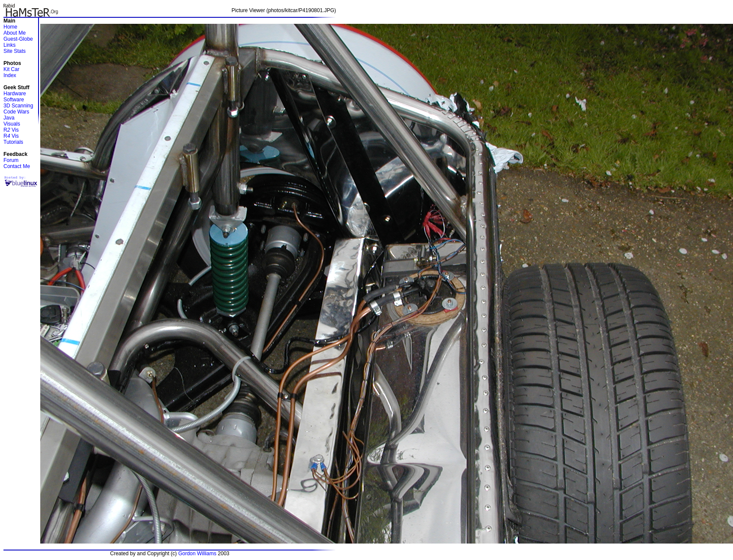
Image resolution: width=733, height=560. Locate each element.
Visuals (12, 124)
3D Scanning (18, 106)
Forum (11, 160)
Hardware (15, 94)
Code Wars (16, 112)
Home (10, 27)
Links (10, 45)
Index (10, 75)
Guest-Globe (18, 39)
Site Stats (15, 51)
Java (9, 118)
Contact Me (17, 166)
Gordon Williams (197, 554)
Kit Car (11, 69)
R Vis (11, 130)
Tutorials (13, 142)
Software (14, 100)
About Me (15, 33)
